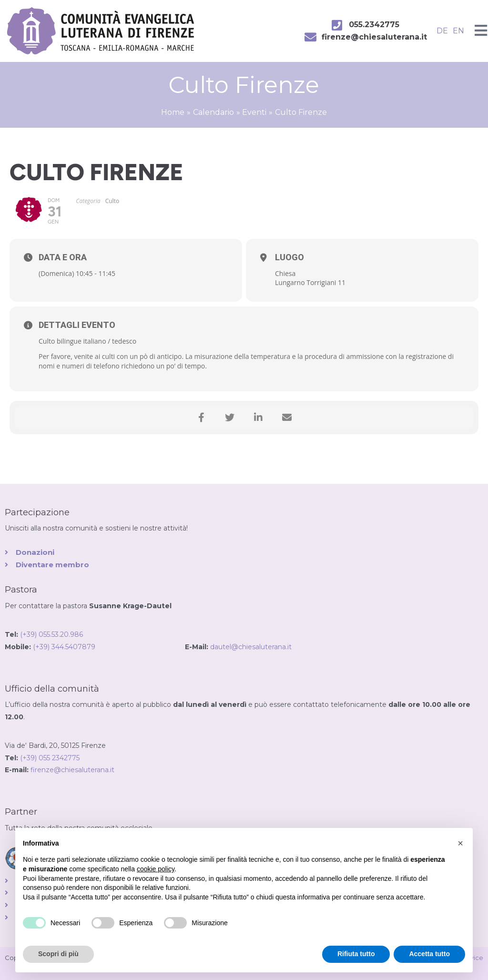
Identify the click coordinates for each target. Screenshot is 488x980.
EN (458, 31)
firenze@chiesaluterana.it (72, 770)
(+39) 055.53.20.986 (51, 634)
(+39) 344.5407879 (109, 647)
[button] (460, 843)
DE (442, 31)
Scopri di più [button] (58, 954)
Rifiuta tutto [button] (356, 954)
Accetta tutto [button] (429, 954)
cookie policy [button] (156, 869)
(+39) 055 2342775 (50, 758)
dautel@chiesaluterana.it (251, 647)
